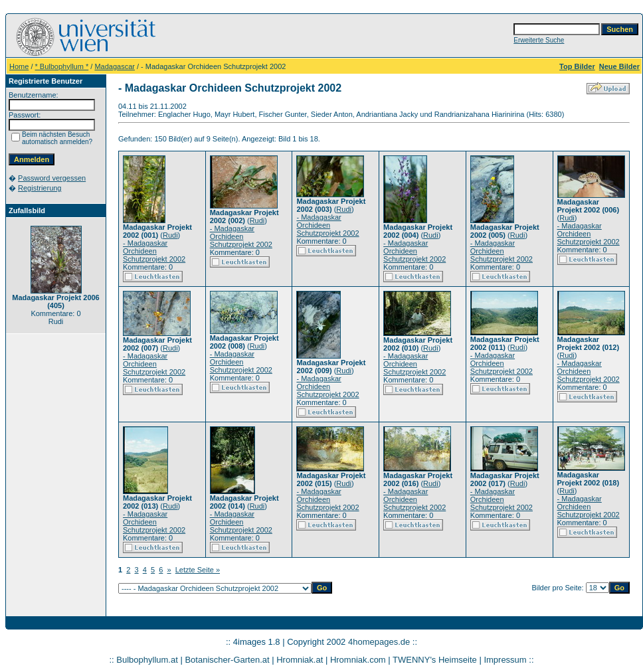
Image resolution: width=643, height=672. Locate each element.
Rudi (170, 235)
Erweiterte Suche (539, 40)
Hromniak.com (358, 660)
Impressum (505, 660)
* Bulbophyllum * (62, 66)
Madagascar (115, 66)
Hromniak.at (300, 660)
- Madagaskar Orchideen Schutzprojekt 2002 (154, 251)
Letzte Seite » (198, 570)
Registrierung (40, 188)
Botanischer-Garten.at (227, 660)
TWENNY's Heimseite (435, 660)
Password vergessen (52, 178)
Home (19, 66)
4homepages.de (379, 642)
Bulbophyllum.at (147, 660)
